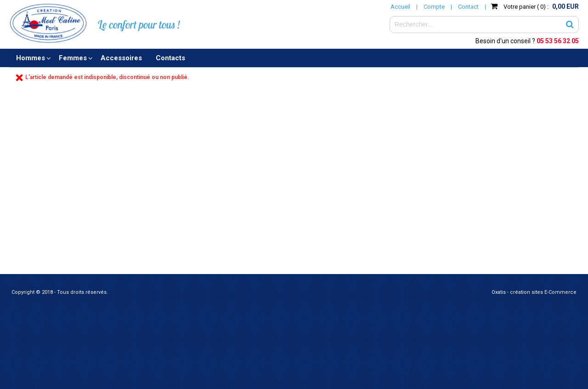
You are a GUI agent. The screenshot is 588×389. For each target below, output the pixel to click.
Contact (468, 7)
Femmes (73, 58)
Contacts (170, 58)
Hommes (31, 58)
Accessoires (121, 58)
